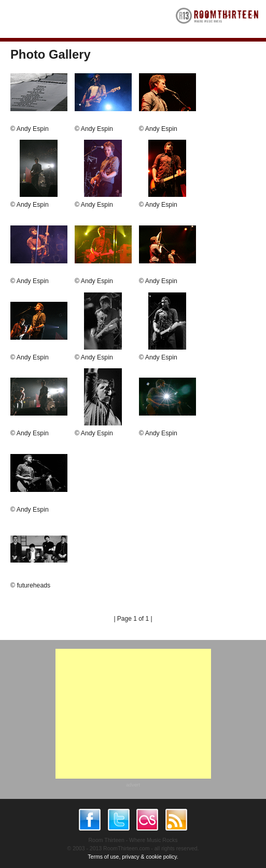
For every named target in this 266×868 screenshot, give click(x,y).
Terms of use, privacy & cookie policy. (133, 857)
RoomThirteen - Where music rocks (217, 19)
